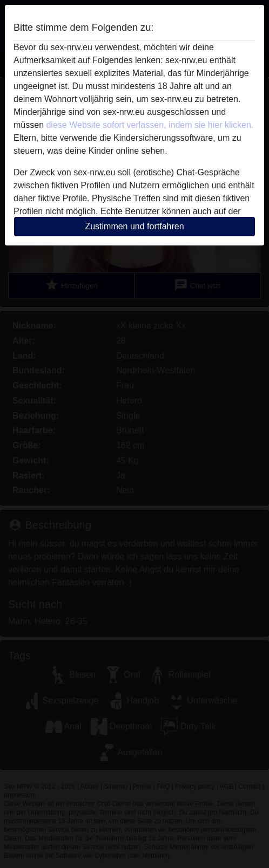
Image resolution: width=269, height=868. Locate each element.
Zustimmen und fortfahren (134, 226)
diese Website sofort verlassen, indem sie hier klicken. (150, 125)
